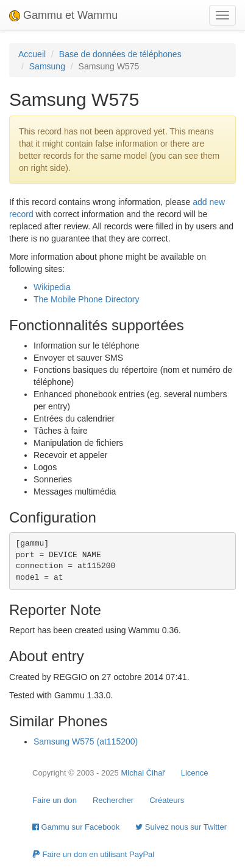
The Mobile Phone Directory (87, 299)
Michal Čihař (143, 773)
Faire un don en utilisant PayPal (93, 854)
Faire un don (55, 800)
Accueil (32, 54)
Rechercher (113, 800)
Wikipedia (52, 287)
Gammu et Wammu (63, 15)
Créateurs (167, 800)
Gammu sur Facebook (76, 827)
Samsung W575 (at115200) (86, 741)
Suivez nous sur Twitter (181, 827)
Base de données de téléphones (120, 54)
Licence (195, 773)
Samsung (47, 66)
